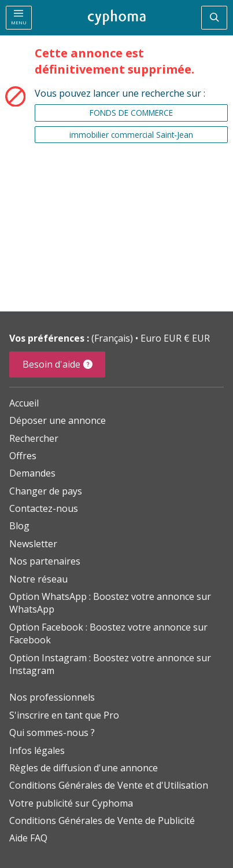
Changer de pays (46, 491)
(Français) (113, 338)
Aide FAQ (28, 838)
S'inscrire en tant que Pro (64, 715)
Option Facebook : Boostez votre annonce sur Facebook (108, 633)
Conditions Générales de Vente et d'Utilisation (109, 785)
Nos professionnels (52, 697)
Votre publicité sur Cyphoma (71, 803)
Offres (23, 456)
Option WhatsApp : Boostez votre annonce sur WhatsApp (110, 603)
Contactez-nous (44, 508)
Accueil (24, 403)
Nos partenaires (45, 561)
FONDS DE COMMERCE (131, 113)
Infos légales (37, 750)
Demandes (32, 473)
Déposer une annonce (58, 420)
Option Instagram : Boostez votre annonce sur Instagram (110, 664)
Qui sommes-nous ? (52, 733)
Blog (19, 526)
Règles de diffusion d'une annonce (84, 768)
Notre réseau (38, 579)
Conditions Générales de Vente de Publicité (102, 821)
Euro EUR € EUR (175, 338)
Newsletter (33, 544)
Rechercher (34, 438)
